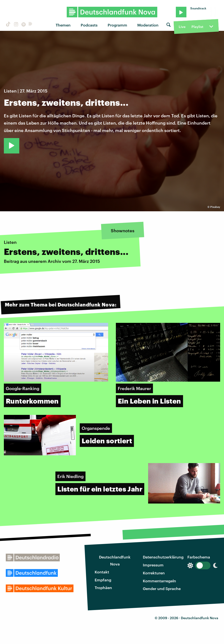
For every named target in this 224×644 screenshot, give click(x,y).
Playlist (197, 27)
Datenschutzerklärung (163, 557)
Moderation (148, 25)
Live (182, 27)
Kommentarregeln (159, 581)
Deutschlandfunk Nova (115, 560)
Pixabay (215, 207)
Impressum (153, 565)
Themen (63, 25)
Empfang (103, 580)
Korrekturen (154, 573)
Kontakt (102, 572)
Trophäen (103, 588)
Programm (117, 25)
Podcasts (89, 25)
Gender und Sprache (162, 588)
